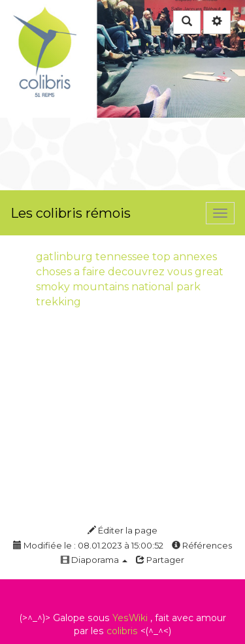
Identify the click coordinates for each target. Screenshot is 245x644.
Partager (160, 560)
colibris (122, 631)
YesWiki (130, 618)
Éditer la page (122, 530)
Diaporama (94, 560)
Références (202, 545)
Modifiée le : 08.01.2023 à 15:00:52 (88, 545)
